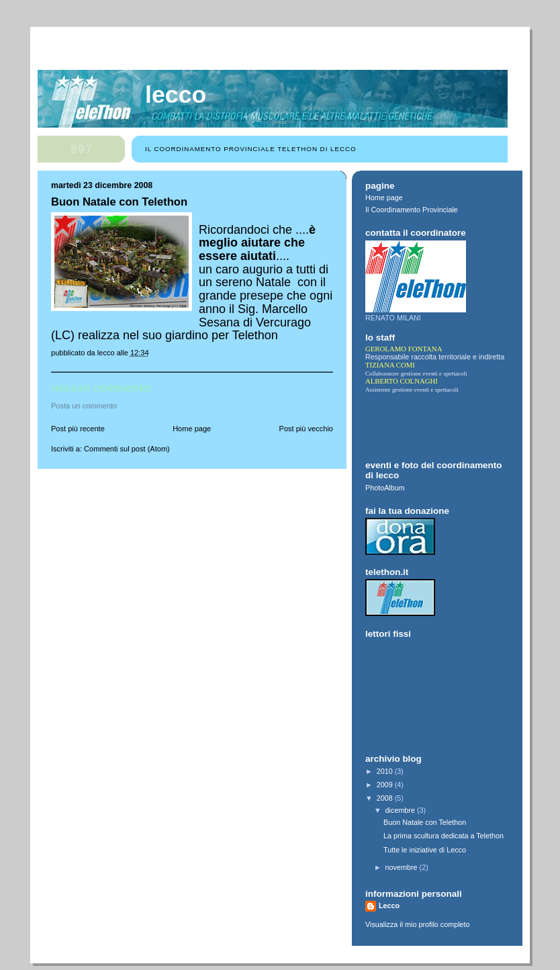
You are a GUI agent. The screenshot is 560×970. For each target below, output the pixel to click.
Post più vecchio (306, 429)
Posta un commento (84, 406)
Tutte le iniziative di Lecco (425, 850)
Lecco (176, 95)
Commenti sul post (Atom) (127, 449)
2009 (386, 785)
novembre (403, 867)
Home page (192, 429)
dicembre (401, 810)
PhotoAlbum (385, 488)
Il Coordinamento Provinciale (412, 210)
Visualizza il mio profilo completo (418, 924)
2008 (386, 798)
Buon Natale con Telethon (425, 822)
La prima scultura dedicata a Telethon (444, 836)
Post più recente (78, 429)
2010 (386, 771)
